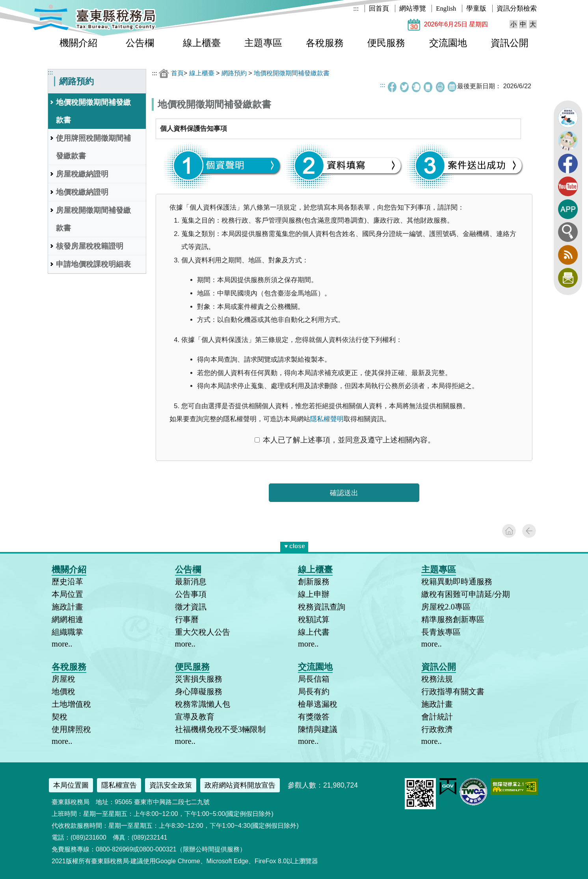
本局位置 (67, 594)
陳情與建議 (318, 729)
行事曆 (187, 619)
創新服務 (314, 582)
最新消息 (191, 582)
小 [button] (514, 24)
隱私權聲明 (327, 419)
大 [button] (533, 24)
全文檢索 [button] (568, 232)
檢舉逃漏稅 (318, 704)
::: (356, 8)
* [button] (307, 545)
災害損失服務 (199, 679)
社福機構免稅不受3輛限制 (220, 729)
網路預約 (234, 73)
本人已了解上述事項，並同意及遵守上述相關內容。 (345, 440)
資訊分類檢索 (517, 8)
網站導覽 (413, 8)
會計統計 (437, 717)
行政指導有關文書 (453, 691)
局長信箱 (314, 679)
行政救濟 (437, 729)
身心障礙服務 (199, 691)
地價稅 (63, 691)
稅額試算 (314, 619)
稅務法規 (437, 679)
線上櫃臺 (202, 43)
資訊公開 (510, 43)
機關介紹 (78, 43)
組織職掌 (67, 632)
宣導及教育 (195, 717)
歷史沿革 (67, 582)
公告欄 (140, 43)
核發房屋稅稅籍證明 (90, 246)
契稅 (60, 717)
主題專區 (263, 43)
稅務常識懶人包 (203, 704)
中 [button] (523, 24)
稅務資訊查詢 (322, 607)
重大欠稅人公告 (203, 632)
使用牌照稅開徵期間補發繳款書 (93, 147)
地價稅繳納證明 (82, 192)
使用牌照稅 (71, 729)
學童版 (476, 8)
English (446, 8)
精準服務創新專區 (453, 619)
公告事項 (191, 594)
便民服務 (386, 43)
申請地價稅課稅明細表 (93, 264)
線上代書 (314, 632)
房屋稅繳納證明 (82, 174)
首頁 (177, 73)
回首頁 (379, 8)
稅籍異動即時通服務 (457, 582)
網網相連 (67, 619)
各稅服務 (325, 43)
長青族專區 (441, 632)
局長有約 (314, 691)
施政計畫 (67, 607)
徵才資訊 (191, 607)
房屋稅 (63, 679)
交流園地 (448, 43)
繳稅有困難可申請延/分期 (466, 594)
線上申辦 (314, 594)
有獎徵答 (314, 717)
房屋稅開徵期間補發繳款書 (93, 219)
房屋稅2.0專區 (446, 607)
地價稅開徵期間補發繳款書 (93, 111)
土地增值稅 (71, 704)
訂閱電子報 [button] (568, 278)
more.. (62, 644)
